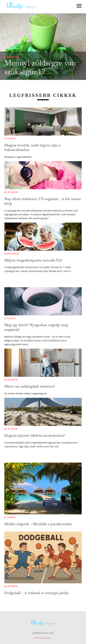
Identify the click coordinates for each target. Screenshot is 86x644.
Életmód (11, 192)
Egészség (12, 57)
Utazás (10, 139)
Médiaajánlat (43, 638)
